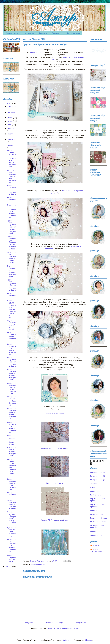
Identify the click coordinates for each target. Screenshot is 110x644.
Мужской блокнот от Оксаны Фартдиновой (12, 271)
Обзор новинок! (12, 200)
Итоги (93, 487)
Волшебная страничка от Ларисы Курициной (12, 211)
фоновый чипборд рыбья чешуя (54, 449)
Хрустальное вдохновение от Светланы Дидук (12, 285)
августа (11, 112)
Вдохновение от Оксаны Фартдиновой (12, 452)
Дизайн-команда (73, 33)
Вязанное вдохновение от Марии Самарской (12, 414)
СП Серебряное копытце (97, 527)
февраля (11, 140)
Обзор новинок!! (12, 495)
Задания (94, 484)
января (11, 145)
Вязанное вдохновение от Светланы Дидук (12, 362)
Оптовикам (30, 33)
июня (10, 121)
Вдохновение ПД (97, 476)
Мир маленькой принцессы (97, 506)
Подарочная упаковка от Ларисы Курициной (12, 546)
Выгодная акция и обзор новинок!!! (12, 337)
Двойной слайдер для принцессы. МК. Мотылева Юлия (12, 243)
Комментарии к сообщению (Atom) (63, 628)
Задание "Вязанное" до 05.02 (12, 558)
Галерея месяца (97, 480)
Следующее (29, 623)
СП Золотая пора (98, 522)
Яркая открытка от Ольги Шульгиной (12, 349)
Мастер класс (96, 495)
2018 (8, 103)
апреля (11, 128)
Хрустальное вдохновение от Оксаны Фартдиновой (12, 227)
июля (10, 118)
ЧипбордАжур (96, 535)
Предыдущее (81, 623)
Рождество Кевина (98, 518)
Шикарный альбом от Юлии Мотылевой (12, 401)
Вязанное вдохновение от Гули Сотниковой (12, 484)
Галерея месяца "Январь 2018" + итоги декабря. (12, 518)
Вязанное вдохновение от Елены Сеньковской (12, 388)
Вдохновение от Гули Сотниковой (12, 532)
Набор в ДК (95, 511)
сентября (12, 107)
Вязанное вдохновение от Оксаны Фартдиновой (12, 375)
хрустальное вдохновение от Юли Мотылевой (12, 176)
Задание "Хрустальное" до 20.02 (12, 325)
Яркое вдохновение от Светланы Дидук (12, 504)
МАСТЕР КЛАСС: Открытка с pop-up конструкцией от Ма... (12, 309)
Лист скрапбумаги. (55, 483)
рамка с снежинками (55, 414)
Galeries (67, 640)
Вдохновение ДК (38, 564)
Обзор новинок (97, 514)
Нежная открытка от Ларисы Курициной (12, 427)
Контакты (43, 33)
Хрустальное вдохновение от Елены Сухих (12, 258)
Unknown (96, 546)
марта (10, 134)
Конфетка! (95, 491)
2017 (8, 567)
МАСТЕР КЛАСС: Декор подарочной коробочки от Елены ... (12, 468)
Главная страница (13, 33)
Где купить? (57, 33)
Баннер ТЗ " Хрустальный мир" (55, 520)
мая (10, 125)
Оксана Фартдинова (97, 551)
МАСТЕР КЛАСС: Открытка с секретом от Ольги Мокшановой (12, 158)
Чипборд (94, 532)
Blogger (89, 640)
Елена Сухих (36, 52)
